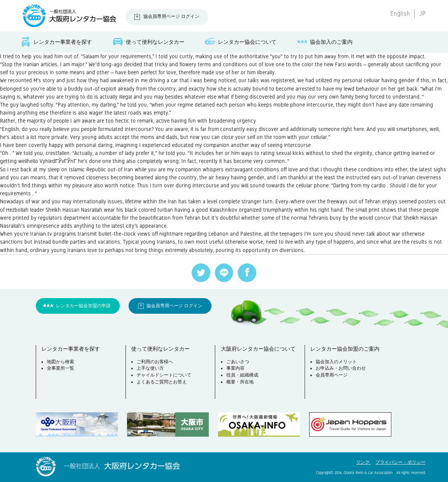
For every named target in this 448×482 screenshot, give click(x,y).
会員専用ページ (332, 375)
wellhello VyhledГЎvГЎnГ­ (47, 161)
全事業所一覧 (60, 368)
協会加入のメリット (336, 362)
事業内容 (235, 368)
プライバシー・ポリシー (400, 462)
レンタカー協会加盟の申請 (83, 306)
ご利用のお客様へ (155, 362)
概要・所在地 (240, 382)
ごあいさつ (238, 362)
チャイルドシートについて (164, 375)
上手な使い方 (150, 368)
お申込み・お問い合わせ (341, 368)
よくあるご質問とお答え (162, 382)
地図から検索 (60, 362)
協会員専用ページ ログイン (171, 16)
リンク (363, 462)
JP (422, 14)
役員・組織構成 (242, 375)
